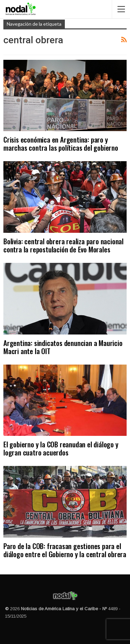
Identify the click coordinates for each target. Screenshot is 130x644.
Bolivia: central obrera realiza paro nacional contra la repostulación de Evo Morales (63, 245)
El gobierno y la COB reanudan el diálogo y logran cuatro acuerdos (61, 448)
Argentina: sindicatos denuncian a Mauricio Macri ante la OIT (63, 347)
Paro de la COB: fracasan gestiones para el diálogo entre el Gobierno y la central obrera (65, 550)
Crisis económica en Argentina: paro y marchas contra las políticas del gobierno (61, 143)
